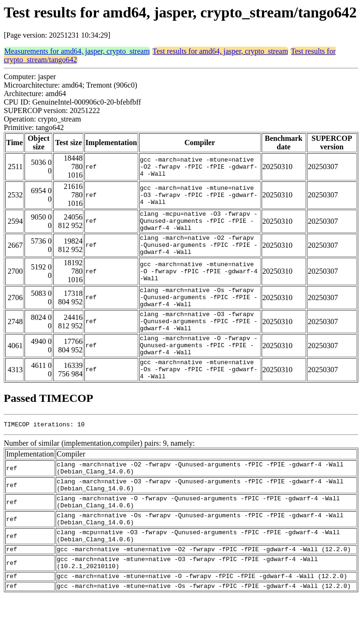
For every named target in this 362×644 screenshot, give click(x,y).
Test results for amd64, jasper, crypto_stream (221, 51)
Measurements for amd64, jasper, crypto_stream (77, 51)
